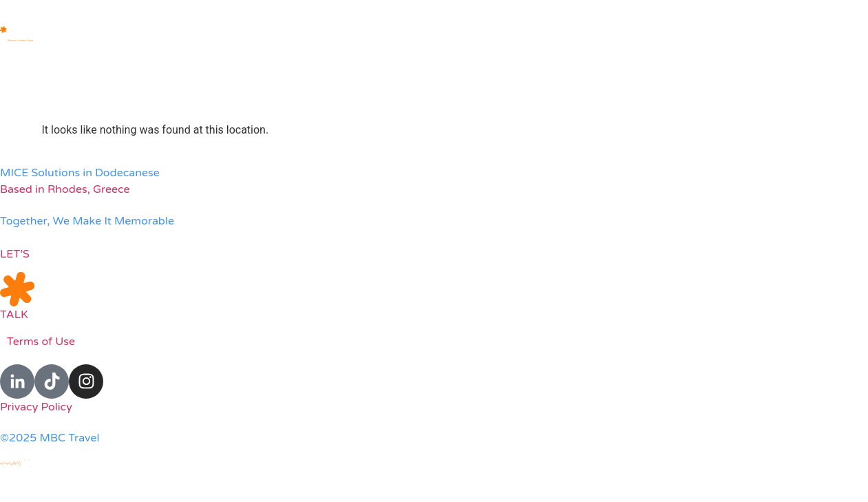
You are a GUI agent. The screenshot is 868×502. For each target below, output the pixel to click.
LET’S (15, 254)
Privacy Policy (36, 407)
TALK (14, 315)
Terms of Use (41, 342)
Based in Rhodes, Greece (65, 189)
